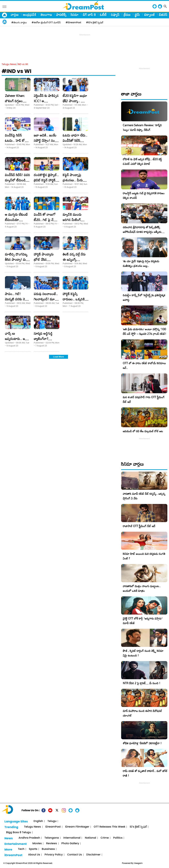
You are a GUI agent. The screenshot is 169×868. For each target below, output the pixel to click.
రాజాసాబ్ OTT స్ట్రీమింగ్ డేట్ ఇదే (139, 526)
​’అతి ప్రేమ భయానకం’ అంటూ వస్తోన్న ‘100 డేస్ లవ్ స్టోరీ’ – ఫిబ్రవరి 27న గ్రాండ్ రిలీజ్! (144, 331)
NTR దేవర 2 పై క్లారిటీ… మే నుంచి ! (142, 683)
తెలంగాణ (46, 15)
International (72, 838)
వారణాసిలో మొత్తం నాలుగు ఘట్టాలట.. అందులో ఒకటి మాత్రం (142, 588)
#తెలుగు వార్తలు (19, 22)
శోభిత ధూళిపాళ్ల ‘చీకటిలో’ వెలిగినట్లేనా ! (142, 743)
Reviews (52, 843)
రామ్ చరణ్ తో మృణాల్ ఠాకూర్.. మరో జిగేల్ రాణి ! (145, 773)
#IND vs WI (17, 71)
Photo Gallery (70, 843)
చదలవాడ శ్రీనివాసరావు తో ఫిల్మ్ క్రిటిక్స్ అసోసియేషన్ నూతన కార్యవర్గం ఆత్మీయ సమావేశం (142, 232)
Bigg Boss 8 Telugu (19, 832)
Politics (118, 838)
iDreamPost (53, 827)
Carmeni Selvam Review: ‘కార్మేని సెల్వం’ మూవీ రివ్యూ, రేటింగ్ (142, 127)
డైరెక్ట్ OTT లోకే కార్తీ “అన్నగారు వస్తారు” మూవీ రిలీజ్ (143, 621)
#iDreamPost (73, 22)
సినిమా (75, 15)
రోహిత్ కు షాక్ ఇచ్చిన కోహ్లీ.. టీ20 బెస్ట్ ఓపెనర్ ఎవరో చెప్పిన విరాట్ (142, 161)
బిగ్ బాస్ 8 (89, 15)
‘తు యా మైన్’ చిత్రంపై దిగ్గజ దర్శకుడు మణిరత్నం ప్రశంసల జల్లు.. (141, 263)
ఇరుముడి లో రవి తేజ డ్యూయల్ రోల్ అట (143, 431)
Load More (59, 357)
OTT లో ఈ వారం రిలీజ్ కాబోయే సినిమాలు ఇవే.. (144, 365)
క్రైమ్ (137, 15)
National (90, 838)
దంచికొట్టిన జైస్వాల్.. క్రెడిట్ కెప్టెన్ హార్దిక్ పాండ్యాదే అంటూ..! (46, 180)
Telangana (52, 838)
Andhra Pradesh (29, 838)
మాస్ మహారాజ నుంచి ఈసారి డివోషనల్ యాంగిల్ (142, 713)
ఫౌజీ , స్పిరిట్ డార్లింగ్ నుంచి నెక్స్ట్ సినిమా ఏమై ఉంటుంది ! (143, 653)
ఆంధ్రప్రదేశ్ (30, 15)
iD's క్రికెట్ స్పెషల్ (138, 827)
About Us (34, 855)
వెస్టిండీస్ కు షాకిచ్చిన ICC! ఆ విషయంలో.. (46, 101)
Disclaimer (93, 855)
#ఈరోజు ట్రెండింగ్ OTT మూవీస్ (46, 22)
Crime (105, 838)
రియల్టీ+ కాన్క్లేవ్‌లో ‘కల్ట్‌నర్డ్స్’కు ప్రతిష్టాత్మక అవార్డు (144, 297)
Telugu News (9, 64)
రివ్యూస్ (115, 15)
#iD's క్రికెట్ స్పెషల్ (95, 22)
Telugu (52, 821)
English (38, 821)
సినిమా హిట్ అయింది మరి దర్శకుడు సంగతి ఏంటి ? (144, 556)
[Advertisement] (84, 44)
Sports (33, 849)
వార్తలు (15, 15)
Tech (21, 849)
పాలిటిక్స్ (61, 15)
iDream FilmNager (77, 827)
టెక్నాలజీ (149, 15)
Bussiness (48, 849)
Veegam (138, 863)
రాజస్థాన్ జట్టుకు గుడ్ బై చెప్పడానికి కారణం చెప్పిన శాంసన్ (144, 195)
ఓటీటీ (103, 15)
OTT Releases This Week (110, 827)
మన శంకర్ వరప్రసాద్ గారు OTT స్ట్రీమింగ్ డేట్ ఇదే (144, 399)
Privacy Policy (54, 855)
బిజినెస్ (163, 15)
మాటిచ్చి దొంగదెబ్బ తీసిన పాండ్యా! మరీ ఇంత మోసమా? (16, 259)
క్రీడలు (127, 15)
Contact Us (75, 855)
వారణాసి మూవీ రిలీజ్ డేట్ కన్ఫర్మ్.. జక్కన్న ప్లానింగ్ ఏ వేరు (144, 496)
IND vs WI (23, 64)
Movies (37, 843)
